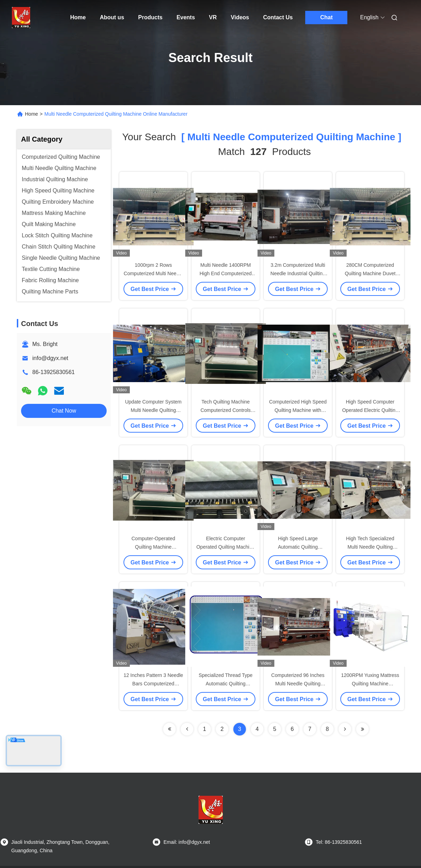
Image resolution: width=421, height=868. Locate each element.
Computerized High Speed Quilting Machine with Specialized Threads (298, 410)
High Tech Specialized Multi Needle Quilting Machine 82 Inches (370, 547)
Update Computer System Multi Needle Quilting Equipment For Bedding (153, 410)
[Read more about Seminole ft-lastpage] (362, 729)
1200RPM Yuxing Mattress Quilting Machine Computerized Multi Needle (370, 684)
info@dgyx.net (50, 358)
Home (78, 17)
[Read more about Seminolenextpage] (345, 729)
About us (112, 17)
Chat (327, 17)
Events (186, 17)
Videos (240, 17)
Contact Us (278, 17)
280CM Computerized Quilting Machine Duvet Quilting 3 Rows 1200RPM (370, 273)
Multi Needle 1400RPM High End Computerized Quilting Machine (226, 273)
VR (213, 17)
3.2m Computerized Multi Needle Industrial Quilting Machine (298, 273)
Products (150, 17)
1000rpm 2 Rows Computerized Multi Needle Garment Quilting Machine (153, 273)
